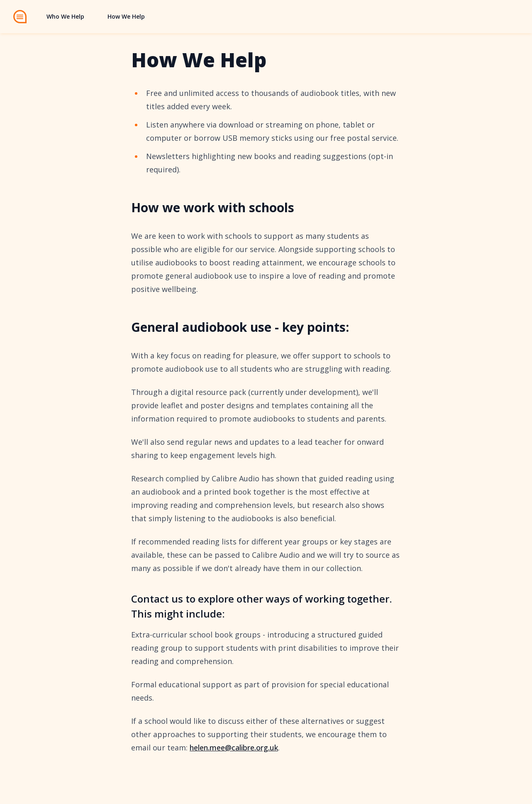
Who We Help (65, 16)
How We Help (126, 16)
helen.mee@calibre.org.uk (234, 748)
